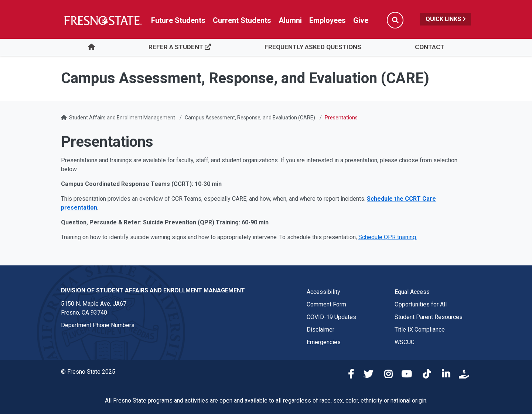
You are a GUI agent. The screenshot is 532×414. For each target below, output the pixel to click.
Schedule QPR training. (388, 237)
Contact (430, 47)
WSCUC (405, 342)
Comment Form (326, 304)
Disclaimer (320, 330)
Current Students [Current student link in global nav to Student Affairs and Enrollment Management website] (242, 20)
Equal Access (412, 292)
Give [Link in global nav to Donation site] (361, 20)
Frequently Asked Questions (313, 47)
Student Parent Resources (429, 317)
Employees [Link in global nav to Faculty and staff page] (328, 20)
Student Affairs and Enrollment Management (122, 118)
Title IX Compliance (420, 330)
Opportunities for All (421, 304)
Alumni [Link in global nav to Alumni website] (290, 20)
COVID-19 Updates (331, 317)
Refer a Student (180, 47)
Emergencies (324, 342)
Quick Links (446, 19)
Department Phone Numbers (98, 325)
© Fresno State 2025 (88, 372)
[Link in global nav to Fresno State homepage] (103, 20)
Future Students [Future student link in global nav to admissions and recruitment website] (178, 20)
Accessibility (323, 292)
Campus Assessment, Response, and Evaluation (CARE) (250, 118)
